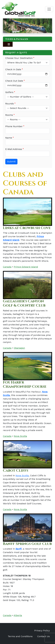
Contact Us (43, 636)
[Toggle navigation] (49, 9)
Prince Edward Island (26, 267)
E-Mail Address (14, 149)
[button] (7, 26)
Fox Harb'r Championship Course (25, 384)
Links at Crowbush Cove (27, 228)
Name (9, 138)
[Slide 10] (38, 29)
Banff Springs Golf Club (27, 544)
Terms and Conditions (20, 636)
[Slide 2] (15, 29)
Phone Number (14, 126)
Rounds (10, 104)
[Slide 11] (40, 29)
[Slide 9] (35, 29)
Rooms (9, 115)
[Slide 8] (32, 29)
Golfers (9, 92)
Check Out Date (14, 81)
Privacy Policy (42, 630)
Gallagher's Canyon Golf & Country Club (24, 303)
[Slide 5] (23, 29)
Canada (7, 267)
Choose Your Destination (19, 58)
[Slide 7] (29, 29)
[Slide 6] (26, 29)
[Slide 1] (12, 29)
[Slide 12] (43, 29)
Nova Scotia (20, 436)
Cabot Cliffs (16, 471)
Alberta (18, 615)
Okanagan (19, 348)
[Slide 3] (17, 29)
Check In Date (13, 69)
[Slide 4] (20, 29)
